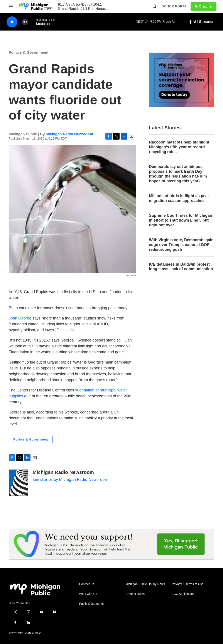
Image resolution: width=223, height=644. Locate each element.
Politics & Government (29, 52)
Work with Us (88, 594)
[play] (12, 22)
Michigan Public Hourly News (145, 584)
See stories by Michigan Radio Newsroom (71, 479)
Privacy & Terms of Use (188, 584)
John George (20, 318)
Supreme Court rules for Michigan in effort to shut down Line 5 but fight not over (181, 220)
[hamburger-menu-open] (11, 7)
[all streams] (201, 22)
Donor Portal (175, 6)
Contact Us (87, 584)
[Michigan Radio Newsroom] (19, 483)
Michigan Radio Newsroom (69, 134)
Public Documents (91, 604)
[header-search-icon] (155, 7)
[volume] (25, 22)
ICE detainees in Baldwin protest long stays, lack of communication (181, 267)
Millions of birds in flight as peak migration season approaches (179, 198)
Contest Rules (135, 594)
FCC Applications (183, 594)
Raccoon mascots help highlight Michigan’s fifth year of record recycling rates (179, 147)
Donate (205, 7)
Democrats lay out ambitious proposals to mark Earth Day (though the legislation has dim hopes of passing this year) (178, 174)
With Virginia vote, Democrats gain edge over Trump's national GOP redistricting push (181, 245)
